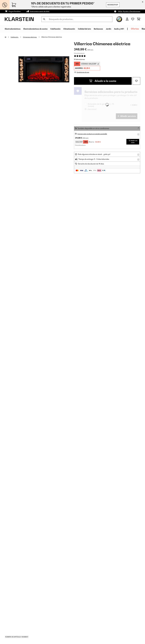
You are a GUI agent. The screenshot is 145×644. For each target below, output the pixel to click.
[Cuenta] (127, 19)
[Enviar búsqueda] (44, 19)
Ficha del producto (79, 53)
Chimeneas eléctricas (32, 37)
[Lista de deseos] (133, 19)
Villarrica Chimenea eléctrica (55, 37)
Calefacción (15, 37)
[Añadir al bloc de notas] (136, 81)
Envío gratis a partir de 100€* (41, 11)
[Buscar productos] (77, 19)
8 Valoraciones (79, 59)
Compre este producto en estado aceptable (95, 134)
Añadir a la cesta (103, 81)
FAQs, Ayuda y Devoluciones (129, 11)
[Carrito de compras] (139, 19)
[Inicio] (8, 37)
